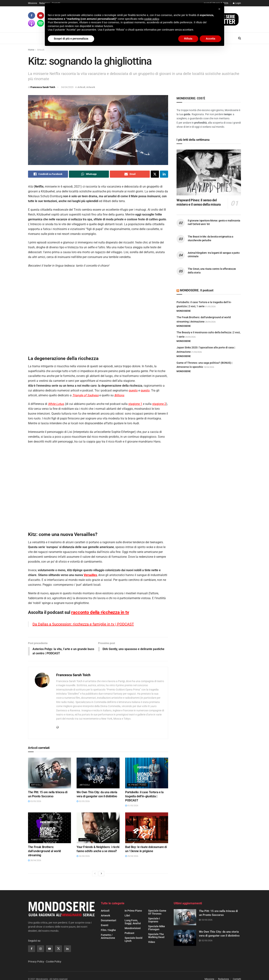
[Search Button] (240, 38)
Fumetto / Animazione (45, 840)
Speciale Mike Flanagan (157, 928)
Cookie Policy (54, 962)
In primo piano (137, 785)
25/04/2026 (132, 856)
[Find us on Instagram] (41, 949)
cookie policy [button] (152, 19)
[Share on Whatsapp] (89, 174)
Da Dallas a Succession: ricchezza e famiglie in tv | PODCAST (83, 624)
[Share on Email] (130, 174)
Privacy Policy (36, 962)
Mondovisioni (133, 928)
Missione (33, 3)
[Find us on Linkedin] (67, 949)
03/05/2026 (35, 802)
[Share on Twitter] (155, 174)
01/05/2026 (132, 806)
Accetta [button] (210, 39)
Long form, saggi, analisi (133, 922)
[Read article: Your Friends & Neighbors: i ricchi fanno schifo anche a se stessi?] (98, 828)
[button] (219, 9)
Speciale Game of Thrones (157, 912)
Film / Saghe (108, 930)
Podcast (129, 933)
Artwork (91, 87)
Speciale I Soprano (154, 920)
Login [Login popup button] (237, 3)
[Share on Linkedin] (164, 174)
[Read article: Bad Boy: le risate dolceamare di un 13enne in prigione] (147, 828)
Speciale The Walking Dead (156, 936)
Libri (127, 916)
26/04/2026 (83, 856)
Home (31, 50)
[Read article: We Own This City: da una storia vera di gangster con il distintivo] (98, 773)
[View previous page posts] (95, 874)
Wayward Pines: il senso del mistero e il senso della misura (199, 202)
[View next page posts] (101, 874)
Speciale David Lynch (133, 940)
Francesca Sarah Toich (43, 87)
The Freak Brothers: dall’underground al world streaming (44, 851)
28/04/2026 (35, 861)
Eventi (105, 925)
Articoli (41, 50)
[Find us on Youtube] (41, 15)
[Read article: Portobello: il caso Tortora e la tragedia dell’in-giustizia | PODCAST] (147, 773)
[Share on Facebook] (48, 174)
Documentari (109, 921)
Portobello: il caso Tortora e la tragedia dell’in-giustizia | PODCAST (144, 797)
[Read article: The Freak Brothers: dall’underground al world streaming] (50, 828)
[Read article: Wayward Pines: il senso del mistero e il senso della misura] (209, 173)
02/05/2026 (83, 802)
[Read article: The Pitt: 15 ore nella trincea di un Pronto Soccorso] (50, 773)
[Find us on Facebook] (32, 15)
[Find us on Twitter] (58, 949)
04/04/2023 (67, 87)
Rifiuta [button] (188, 39)
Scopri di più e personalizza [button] (71, 39)
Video (152, 942)
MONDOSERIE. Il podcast (197, 290)
